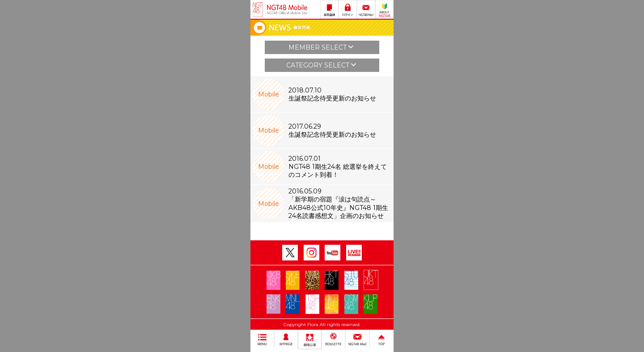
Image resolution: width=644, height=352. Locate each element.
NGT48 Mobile (287, 9)
